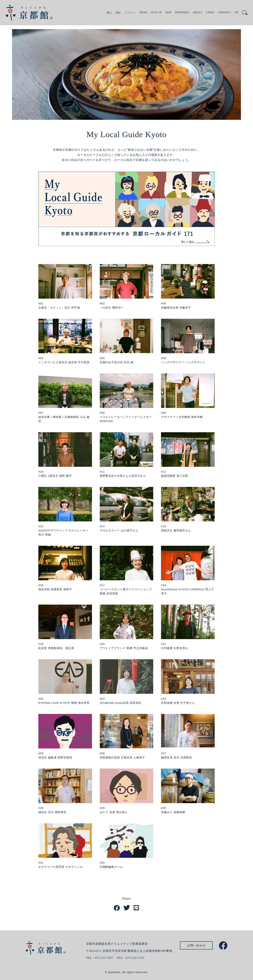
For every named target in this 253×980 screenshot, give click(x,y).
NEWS (143, 12)
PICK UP (156, 12)
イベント (130, 13)
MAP (168, 12)
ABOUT (198, 12)
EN (237, 12)
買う (109, 13)
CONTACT (225, 12)
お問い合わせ (196, 945)
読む (119, 13)
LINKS (210, 12)
